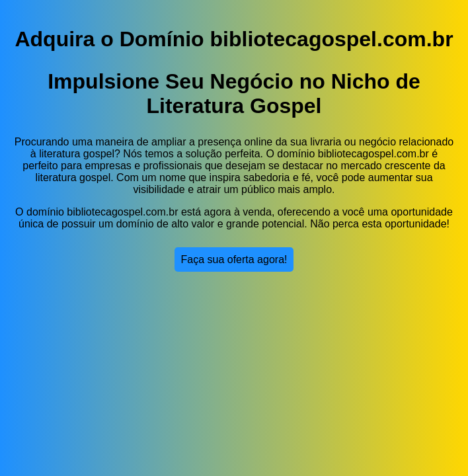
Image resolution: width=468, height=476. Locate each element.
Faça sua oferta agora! (234, 259)
